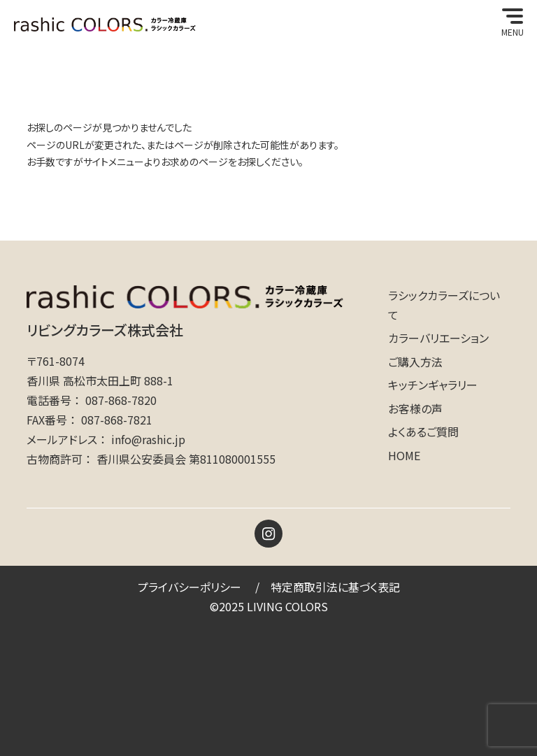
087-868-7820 (121, 400)
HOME (404, 455)
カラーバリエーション (438, 338)
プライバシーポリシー (189, 587)
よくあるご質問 (423, 432)
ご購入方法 (415, 362)
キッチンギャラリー (433, 385)
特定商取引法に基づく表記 (335, 587)
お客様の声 (415, 408)
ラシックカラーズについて (444, 305)
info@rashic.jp (148, 439)
